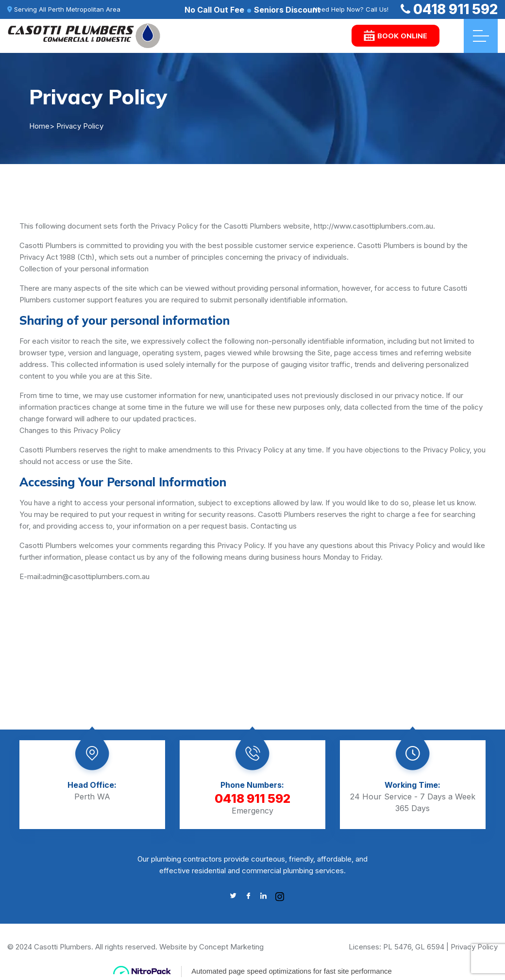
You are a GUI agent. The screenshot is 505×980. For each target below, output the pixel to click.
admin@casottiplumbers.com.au (96, 576)
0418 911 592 (449, 9)
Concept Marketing (231, 947)
